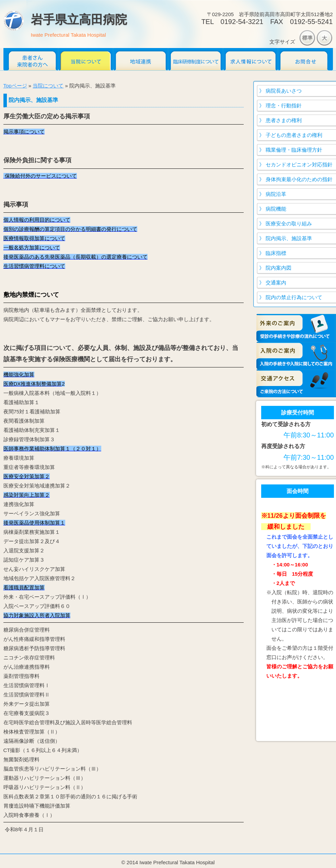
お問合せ (305, 59)
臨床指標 (276, 253)
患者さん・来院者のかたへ (31, 59)
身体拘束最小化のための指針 (299, 179)
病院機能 (276, 209)
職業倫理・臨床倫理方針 (294, 150)
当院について (86, 59)
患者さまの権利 (284, 120)
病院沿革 (276, 194)
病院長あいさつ (284, 91)
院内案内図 (279, 268)
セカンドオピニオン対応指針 (299, 165)
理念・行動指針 (284, 105)
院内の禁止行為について (294, 297)
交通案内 (276, 283)
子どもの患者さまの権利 (294, 135)
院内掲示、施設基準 (289, 238)
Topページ (15, 86)
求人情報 (251, 59)
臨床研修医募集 (196, 59)
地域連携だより (141, 59)
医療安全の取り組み (289, 224)
